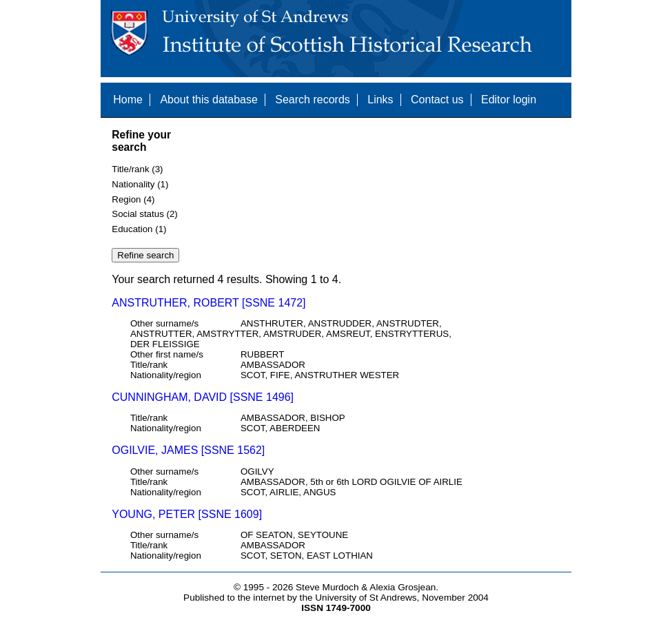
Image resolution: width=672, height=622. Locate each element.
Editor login (509, 100)
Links (380, 100)
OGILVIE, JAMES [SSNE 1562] (188, 450)
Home (128, 100)
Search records (313, 100)
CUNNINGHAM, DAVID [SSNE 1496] (203, 397)
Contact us (437, 100)
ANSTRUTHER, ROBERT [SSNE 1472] (208, 303)
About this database (208, 100)
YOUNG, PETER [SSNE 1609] (187, 514)
